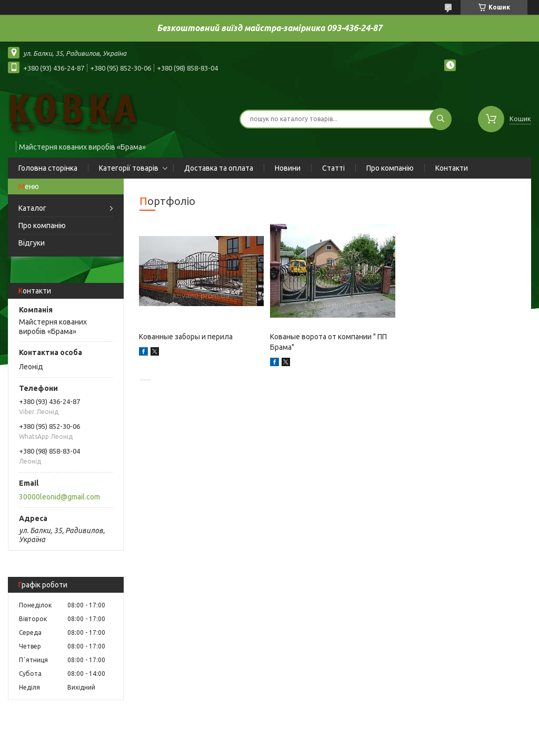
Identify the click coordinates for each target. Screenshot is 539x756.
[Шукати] (441, 119)
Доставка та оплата (219, 168)
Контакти (452, 168)
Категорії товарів (129, 168)
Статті (333, 168)
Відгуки (32, 243)
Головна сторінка (48, 168)
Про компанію (390, 168)
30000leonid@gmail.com (59, 497)
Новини (288, 168)
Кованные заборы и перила (186, 337)
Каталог (32, 208)
